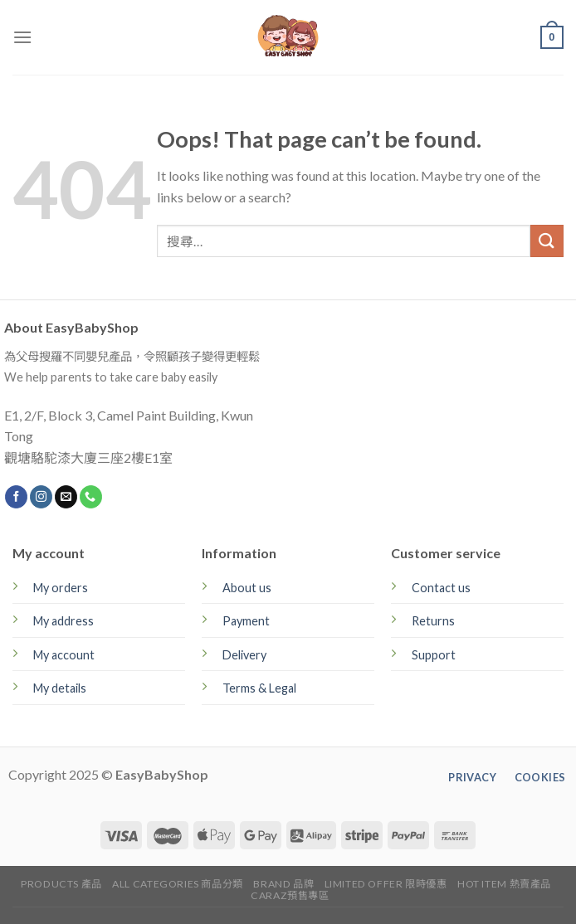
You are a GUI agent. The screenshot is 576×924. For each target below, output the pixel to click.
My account (64, 655)
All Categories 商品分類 (178, 884)
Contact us (441, 588)
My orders (61, 588)
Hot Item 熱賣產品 (504, 884)
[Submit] (547, 241)
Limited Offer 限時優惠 (386, 884)
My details (60, 688)
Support (434, 655)
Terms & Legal (259, 688)
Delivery (244, 655)
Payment (246, 621)
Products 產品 (61, 884)
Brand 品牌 (283, 884)
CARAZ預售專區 (290, 895)
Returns (433, 621)
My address (63, 621)
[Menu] (22, 37)
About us (247, 588)
